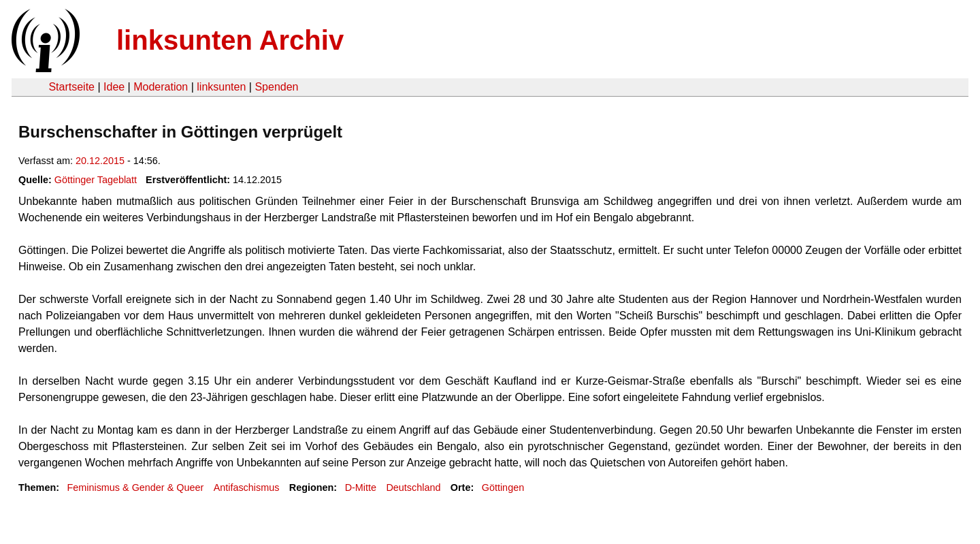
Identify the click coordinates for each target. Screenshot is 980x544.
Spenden (276, 87)
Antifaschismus (247, 487)
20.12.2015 (100, 161)
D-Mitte (361, 487)
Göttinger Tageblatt (96, 180)
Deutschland (413, 487)
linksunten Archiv (230, 40)
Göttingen (503, 487)
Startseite (71, 87)
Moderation (161, 87)
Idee (114, 87)
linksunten (221, 87)
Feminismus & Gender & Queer (135, 487)
